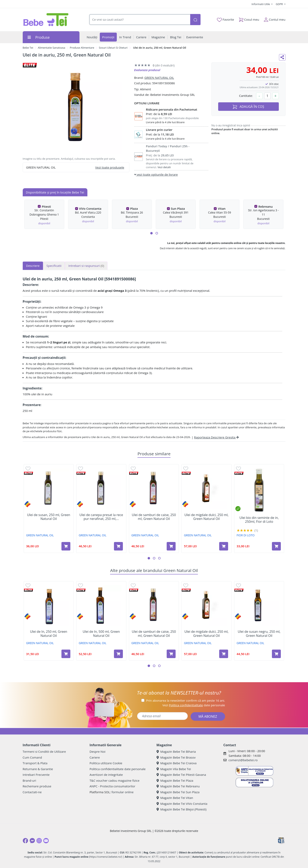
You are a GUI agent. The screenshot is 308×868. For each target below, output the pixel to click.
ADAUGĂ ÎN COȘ (248, 107)
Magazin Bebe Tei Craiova (177, 763)
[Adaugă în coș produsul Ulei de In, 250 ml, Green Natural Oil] (66, 654)
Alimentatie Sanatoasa (51, 48)
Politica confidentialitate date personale (118, 769)
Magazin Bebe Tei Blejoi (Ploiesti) (182, 809)
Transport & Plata (35, 763)
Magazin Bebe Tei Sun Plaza (178, 792)
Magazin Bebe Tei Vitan (175, 798)
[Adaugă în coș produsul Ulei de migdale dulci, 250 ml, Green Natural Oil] (224, 546)
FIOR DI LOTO (246, 535)
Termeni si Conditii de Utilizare (44, 751)
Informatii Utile (261, 4)
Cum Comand (32, 757)
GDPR (280, 4)
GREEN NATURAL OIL (159, 78)
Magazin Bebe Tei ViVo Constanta (182, 804)
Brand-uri (29, 780)
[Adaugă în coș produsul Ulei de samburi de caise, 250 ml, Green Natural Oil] (171, 546)
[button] (151, 233)
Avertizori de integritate (106, 775)
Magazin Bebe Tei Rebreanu (178, 786)
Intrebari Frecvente (36, 775)
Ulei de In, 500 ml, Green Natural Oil (101, 634)
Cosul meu (249, 19)
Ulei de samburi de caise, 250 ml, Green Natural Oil (154, 517)
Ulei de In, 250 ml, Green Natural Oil (49, 634)
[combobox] (140, 20)
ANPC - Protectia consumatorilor (113, 786)
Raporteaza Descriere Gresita (216, 437)
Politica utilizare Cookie (106, 763)
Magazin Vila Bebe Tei (174, 769)
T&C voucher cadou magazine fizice (115, 780)
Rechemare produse (37, 786)
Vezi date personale (194, 705)
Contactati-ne (32, 792)
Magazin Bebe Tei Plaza (175, 780)
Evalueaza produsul (147, 70)
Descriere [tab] (33, 266)
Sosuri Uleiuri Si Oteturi (113, 48)
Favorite (225, 20)
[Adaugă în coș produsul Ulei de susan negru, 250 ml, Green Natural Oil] (276, 654)
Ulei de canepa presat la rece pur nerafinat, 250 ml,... (101, 517)
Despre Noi (98, 751)
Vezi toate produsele (110, 167)
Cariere (95, 757)
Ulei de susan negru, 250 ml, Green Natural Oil (259, 634)
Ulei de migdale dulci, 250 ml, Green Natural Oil (207, 517)
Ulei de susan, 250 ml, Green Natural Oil (49, 517)
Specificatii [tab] (54, 266)
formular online (123, 792)
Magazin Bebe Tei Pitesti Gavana (181, 775)
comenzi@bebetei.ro (243, 760)
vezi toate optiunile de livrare (156, 174)
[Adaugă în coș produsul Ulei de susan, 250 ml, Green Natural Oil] (66, 546)
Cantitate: (246, 96)
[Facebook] (25, 841)
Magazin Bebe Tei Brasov (176, 757)
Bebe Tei (28, 48)
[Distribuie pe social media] (282, 57)
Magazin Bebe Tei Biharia (176, 751)
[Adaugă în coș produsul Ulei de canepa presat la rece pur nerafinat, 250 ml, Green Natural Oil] (118, 546)
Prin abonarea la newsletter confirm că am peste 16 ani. (185, 700)
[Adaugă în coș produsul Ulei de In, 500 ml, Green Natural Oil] (118, 654)
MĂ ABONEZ (208, 716)
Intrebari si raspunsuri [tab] (86, 266)
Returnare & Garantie (38, 769)
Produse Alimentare (82, 48)
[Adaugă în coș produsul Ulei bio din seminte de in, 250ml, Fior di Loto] (276, 546)
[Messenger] (32, 841)
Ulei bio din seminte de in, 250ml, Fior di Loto (259, 520)
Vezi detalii (164, 167)
